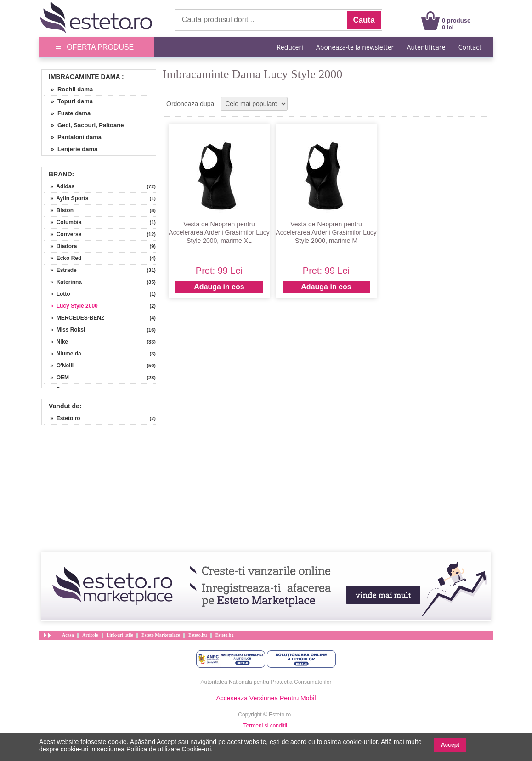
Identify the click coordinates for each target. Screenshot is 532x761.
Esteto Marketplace (161, 635)
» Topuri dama (68, 101)
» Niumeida (63, 354)
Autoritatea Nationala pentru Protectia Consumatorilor (266, 682)
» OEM (57, 378)
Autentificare (426, 47)
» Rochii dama (68, 89)
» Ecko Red (63, 258)
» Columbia (63, 222)
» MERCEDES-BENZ (74, 318)
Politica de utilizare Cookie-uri (169, 749)
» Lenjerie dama (71, 149)
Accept (450, 745)
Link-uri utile (120, 635)
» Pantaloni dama (73, 137)
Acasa (68, 635)
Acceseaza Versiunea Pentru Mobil (266, 698)
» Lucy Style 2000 (71, 306)
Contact (470, 47)
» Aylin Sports (66, 198)
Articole (90, 635)
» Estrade (60, 270)
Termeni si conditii (265, 726)
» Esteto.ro (62, 418)
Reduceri (290, 47)
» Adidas (59, 186)
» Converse (63, 234)
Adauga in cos (219, 287)
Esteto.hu (198, 635)
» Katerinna (63, 282)
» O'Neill (59, 366)
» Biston (59, 210)
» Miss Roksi (65, 330)
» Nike (56, 342)
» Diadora (60, 246)
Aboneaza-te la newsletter (355, 47)
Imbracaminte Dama (84, 77)
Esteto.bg (225, 635)
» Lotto (57, 294)
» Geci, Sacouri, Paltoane (84, 125)
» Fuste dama (67, 113)
